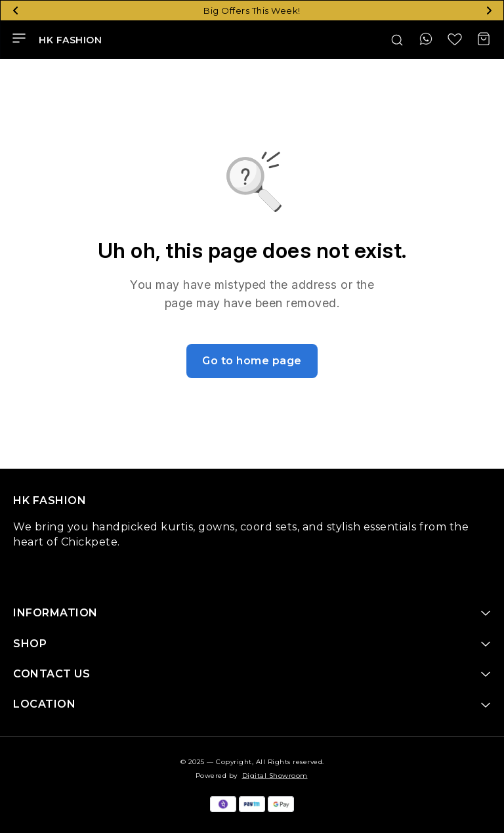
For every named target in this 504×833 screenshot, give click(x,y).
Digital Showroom (275, 776)
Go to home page (252, 361)
